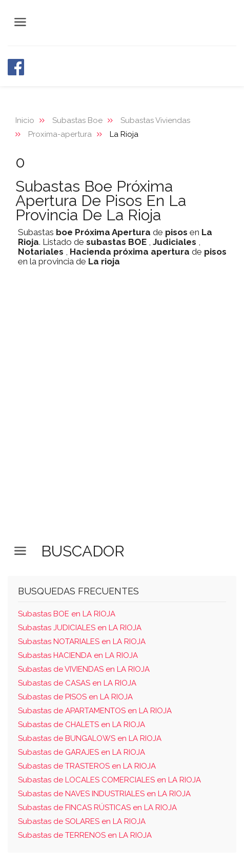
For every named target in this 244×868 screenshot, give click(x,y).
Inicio (25, 120)
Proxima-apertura (60, 134)
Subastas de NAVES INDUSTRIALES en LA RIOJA (104, 794)
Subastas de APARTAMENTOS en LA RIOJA (95, 711)
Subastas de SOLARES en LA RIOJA (82, 821)
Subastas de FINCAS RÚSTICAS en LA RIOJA (97, 808)
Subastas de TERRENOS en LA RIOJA (85, 835)
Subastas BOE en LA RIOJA (67, 614)
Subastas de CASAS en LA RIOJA (77, 683)
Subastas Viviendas (155, 120)
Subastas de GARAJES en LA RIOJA (82, 752)
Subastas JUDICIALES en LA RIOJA (80, 628)
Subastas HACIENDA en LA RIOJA (78, 655)
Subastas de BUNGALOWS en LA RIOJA (90, 738)
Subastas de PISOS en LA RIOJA (75, 697)
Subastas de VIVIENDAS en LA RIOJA (84, 669)
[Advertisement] (122, 409)
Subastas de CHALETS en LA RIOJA (82, 725)
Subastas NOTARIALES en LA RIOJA (82, 642)
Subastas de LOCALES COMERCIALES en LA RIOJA (109, 780)
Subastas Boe (77, 120)
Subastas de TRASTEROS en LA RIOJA (87, 766)
